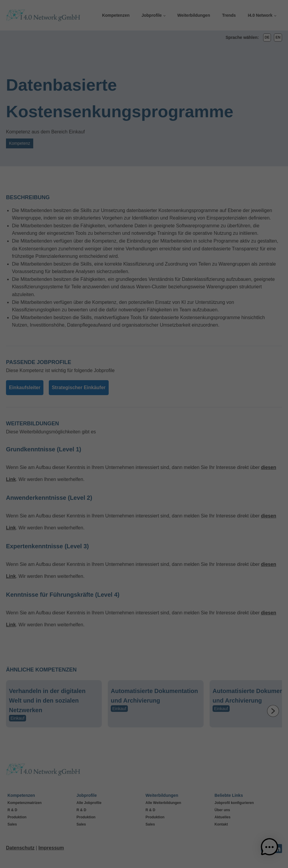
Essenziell (165, 355)
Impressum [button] (172, 521)
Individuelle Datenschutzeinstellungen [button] (144, 508)
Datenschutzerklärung (61, 439)
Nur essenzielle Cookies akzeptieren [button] (144, 490)
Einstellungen (81, 445)
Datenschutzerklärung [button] (146, 521)
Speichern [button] (198, 472)
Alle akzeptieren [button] (90, 472)
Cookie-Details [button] (119, 521)
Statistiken (165, 385)
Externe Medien (170, 421)
